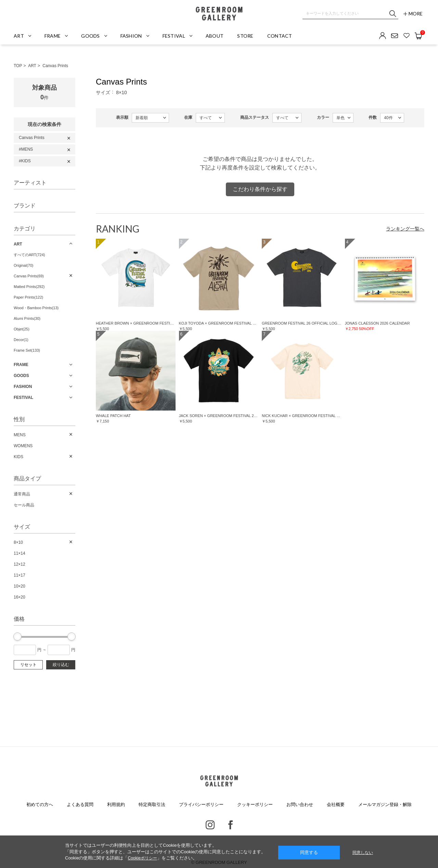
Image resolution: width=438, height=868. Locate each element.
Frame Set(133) (27, 350)
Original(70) (23, 265)
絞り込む (61, 665)
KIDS (18, 457)
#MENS (26, 149)
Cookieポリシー (142, 858)
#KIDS (25, 161)
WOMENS (23, 446)
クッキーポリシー (255, 804)
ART (32, 66)
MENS (20, 435)
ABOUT (215, 36)
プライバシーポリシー (201, 804)
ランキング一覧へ (405, 229)
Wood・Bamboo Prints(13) (36, 308)
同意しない (363, 853)
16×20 (20, 597)
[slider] (17, 637)
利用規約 (116, 804)
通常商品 (22, 494)
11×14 (20, 553)
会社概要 (336, 804)
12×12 (20, 564)
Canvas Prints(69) (29, 276)
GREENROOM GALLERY (219, 14)
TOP (18, 66)
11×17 (20, 575)
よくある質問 (80, 804)
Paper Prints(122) (28, 297)
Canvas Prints (55, 66)
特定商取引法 (152, 804)
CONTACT (280, 36)
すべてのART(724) (29, 255)
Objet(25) (22, 329)
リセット (28, 665)
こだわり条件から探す (260, 189)
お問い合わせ (300, 804)
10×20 (20, 586)
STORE (245, 36)
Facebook (230, 825)
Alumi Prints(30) (27, 318)
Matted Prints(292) (29, 287)
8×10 (18, 542)
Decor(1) (21, 340)
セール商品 (24, 505)
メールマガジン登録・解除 (385, 804)
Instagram (210, 825)
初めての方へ (40, 804)
